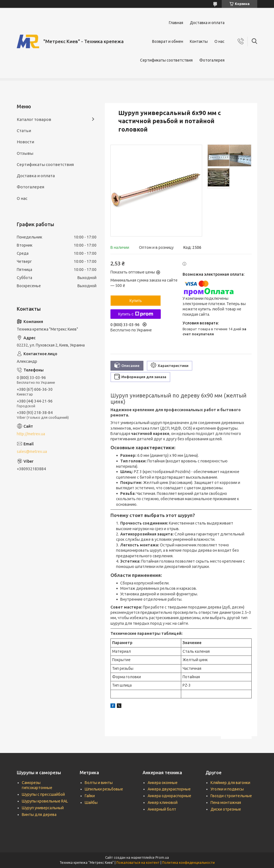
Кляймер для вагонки (230, 783)
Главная (176, 23)
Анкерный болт (162, 809)
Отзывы (25, 153)
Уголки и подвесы (227, 789)
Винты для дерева (39, 815)
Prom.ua (162, 858)
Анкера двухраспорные (169, 789)
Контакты (199, 41)
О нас (219, 41)
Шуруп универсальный (43, 808)
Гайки (90, 796)
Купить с (135, 314)
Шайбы (91, 803)
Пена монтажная (226, 803)
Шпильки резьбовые (104, 789)
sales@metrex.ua (32, 451)
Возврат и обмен (168, 41)
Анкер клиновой (163, 803)
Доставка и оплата (207, 23)
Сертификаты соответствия (166, 60)
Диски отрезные (226, 809)
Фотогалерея (212, 60)
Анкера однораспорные (169, 796)
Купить (136, 301)
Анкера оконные (163, 783)
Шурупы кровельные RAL (45, 801)
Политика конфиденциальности (188, 863)
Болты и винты (99, 783)
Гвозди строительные (231, 796)
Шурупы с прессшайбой (43, 794)
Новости (25, 142)
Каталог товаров (34, 119)
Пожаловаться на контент (138, 863)
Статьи (24, 131)
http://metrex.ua (31, 434)
